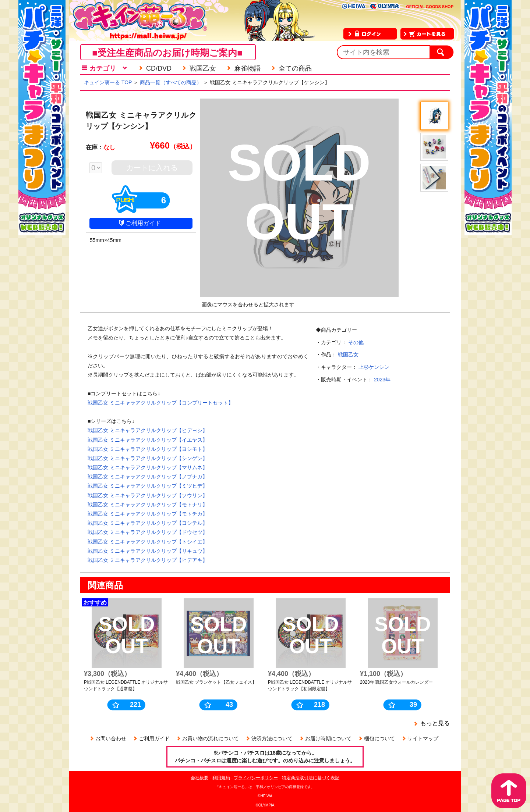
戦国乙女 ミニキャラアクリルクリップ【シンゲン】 (148, 458)
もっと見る (435, 723)
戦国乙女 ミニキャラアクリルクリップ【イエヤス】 (148, 440)
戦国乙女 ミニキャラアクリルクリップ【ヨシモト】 (148, 449)
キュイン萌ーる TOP (108, 82)
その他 (356, 342)
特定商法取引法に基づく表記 (311, 778)
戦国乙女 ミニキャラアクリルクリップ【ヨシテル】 (148, 523)
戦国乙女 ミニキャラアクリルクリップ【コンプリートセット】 (160, 403)
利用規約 (221, 778)
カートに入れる (152, 168)
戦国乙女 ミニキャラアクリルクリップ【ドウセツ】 (148, 532)
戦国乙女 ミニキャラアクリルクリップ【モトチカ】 (148, 514)
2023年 (382, 380)
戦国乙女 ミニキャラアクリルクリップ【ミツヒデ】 (148, 486)
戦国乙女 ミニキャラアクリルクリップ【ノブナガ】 (148, 477)
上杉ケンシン (374, 367)
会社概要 (199, 778)
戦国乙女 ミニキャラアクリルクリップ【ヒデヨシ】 (148, 430)
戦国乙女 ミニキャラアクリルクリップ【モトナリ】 (148, 505)
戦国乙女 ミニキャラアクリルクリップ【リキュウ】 (148, 551)
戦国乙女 (348, 355)
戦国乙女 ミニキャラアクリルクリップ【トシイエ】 (148, 542)
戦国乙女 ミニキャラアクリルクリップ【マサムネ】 (148, 467)
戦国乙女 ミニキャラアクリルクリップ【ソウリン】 (148, 495)
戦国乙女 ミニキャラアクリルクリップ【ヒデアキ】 (148, 560)
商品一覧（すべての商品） (171, 82)
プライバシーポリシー (256, 778)
